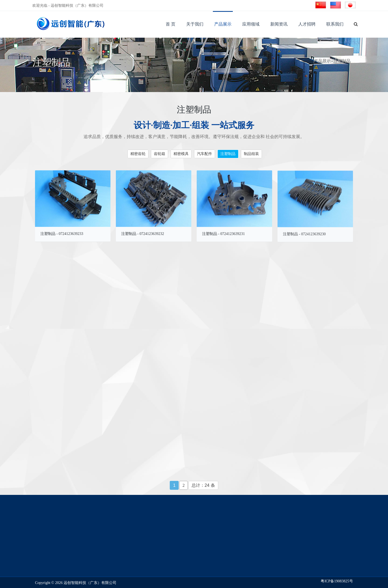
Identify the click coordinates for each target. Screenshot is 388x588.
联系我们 (335, 24)
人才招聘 (307, 24)
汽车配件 (205, 154)
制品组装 (251, 154)
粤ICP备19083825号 (337, 581)
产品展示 (223, 24)
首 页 (171, 24)
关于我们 (195, 24)
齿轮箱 (160, 154)
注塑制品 (342, 61)
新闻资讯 (279, 24)
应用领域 (251, 24)
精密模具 (181, 154)
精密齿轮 (138, 154)
